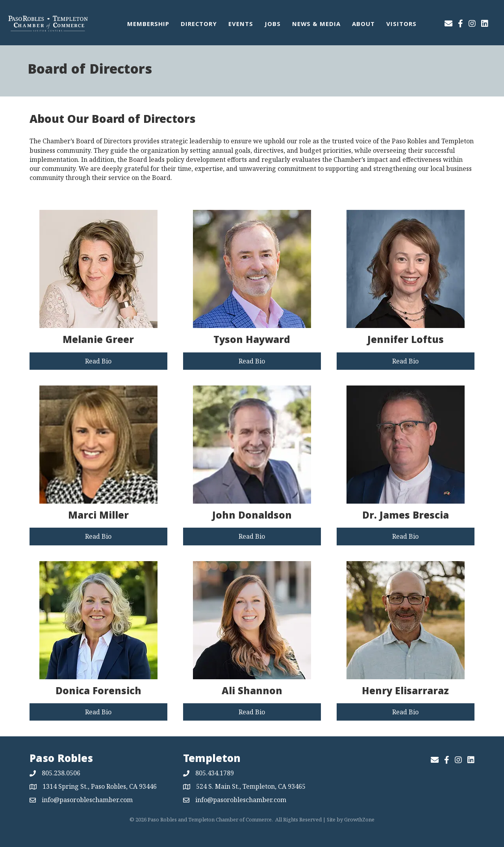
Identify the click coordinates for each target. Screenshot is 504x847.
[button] (98, 361)
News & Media (316, 25)
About (363, 25)
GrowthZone (359, 819)
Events (241, 25)
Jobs (273, 25)
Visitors (401, 25)
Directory (199, 25)
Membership (148, 25)
